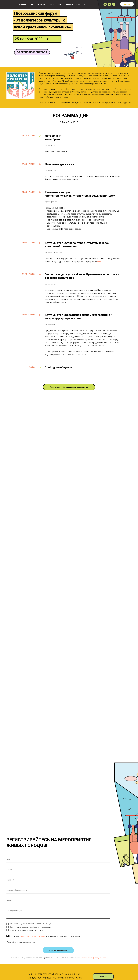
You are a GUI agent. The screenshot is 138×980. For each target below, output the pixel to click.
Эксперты (41, 4)
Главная (22, 4)
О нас (31, 4)
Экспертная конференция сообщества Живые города (29, 927)
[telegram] (114, 4)
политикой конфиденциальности (34, 936)
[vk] (105, 4)
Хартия (51, 4)
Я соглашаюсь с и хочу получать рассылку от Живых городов (43, 936)
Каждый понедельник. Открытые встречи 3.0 (25, 930)
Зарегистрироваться (58, 950)
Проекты (69, 4)
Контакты (81, 4)
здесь (100, 261)
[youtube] (109, 4)
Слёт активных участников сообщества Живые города (29, 924)
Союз (60, 4)
